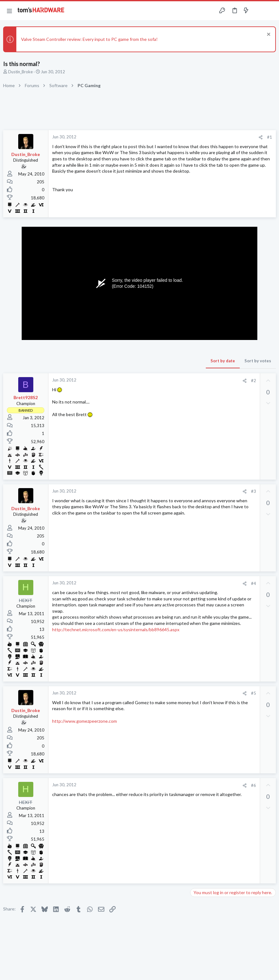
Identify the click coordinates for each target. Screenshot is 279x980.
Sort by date (223, 361)
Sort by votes (258, 361)
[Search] (271, 11)
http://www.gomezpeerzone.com (85, 721)
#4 (254, 583)
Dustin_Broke (20, 72)
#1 (270, 137)
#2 (254, 381)
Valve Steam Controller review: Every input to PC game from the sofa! (89, 39)
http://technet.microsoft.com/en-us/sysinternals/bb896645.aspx (116, 629)
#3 (254, 491)
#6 (254, 785)
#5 (254, 693)
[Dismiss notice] (268, 35)
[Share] (261, 137)
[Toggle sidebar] (258, 11)
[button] (9, 11)
